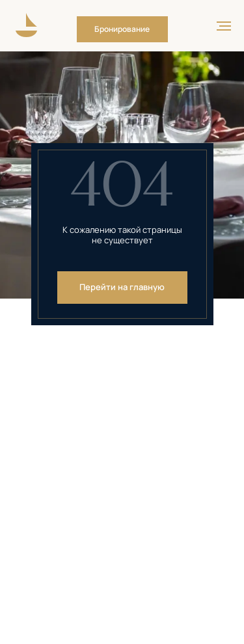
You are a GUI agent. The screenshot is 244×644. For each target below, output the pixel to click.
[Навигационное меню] (224, 26)
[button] (122, 29)
